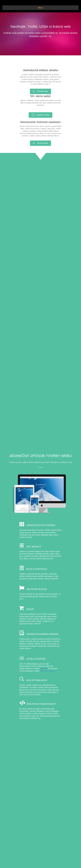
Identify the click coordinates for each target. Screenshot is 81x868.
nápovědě (44, 668)
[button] (40, 91)
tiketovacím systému (48, 671)
